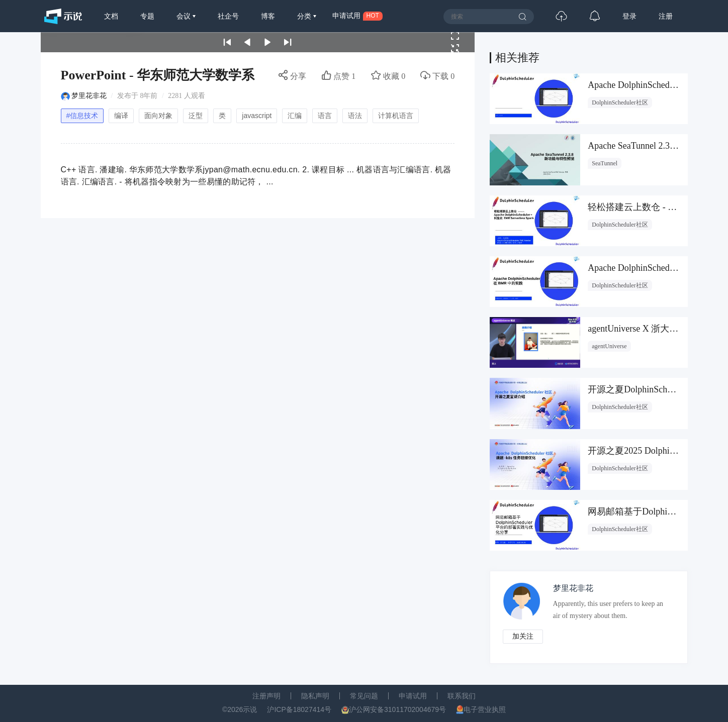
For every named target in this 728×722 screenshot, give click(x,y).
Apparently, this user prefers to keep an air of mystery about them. (608, 610)
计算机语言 (396, 116)
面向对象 (158, 116)
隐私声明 (315, 696)
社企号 (228, 16)
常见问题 (364, 696)
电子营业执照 (485, 709)
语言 (325, 116)
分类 (305, 16)
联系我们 (462, 696)
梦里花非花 (89, 96)
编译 (121, 116)
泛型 (196, 116)
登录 (629, 16)
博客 (268, 16)
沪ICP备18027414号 (299, 709)
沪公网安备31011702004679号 (397, 709)
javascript (257, 116)
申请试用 (413, 696)
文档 (111, 16)
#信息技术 (82, 116)
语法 (355, 116)
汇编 (295, 116)
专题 (147, 16)
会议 (185, 16)
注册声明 (266, 696)
